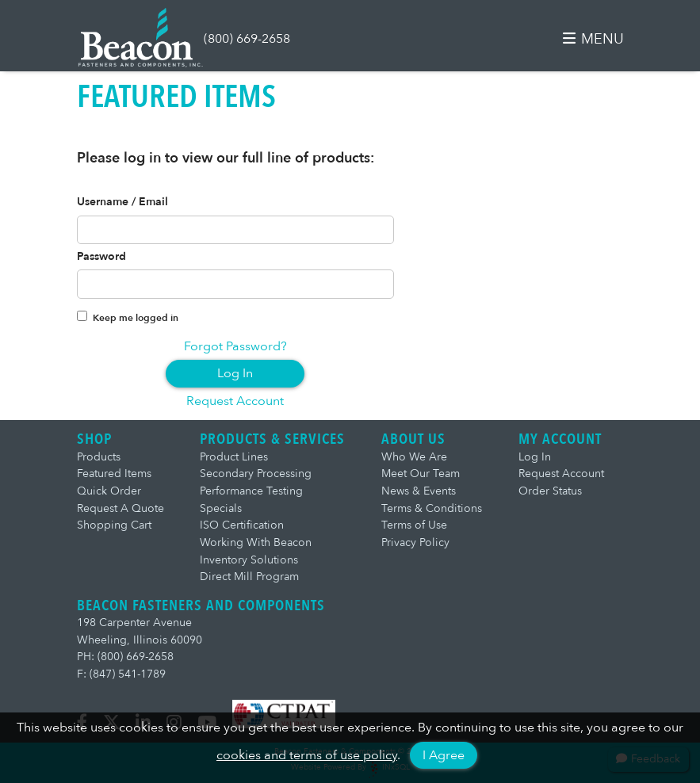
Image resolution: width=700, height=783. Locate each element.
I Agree (444, 755)
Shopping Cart (114, 525)
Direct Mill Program (249, 577)
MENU (593, 39)
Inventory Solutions (249, 560)
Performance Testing (251, 491)
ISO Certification (242, 525)
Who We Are (414, 457)
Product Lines (234, 457)
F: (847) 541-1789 (121, 674)
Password (101, 257)
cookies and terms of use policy (307, 755)
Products (99, 457)
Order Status (550, 491)
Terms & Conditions (432, 508)
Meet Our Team (421, 474)
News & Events (419, 491)
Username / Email (122, 202)
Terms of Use (414, 525)
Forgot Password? (235, 346)
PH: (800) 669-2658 (125, 657)
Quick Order (109, 491)
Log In (235, 373)
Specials (221, 508)
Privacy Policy (415, 542)
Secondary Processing (256, 474)
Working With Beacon (256, 542)
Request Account (235, 401)
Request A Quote (120, 508)
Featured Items (114, 474)
